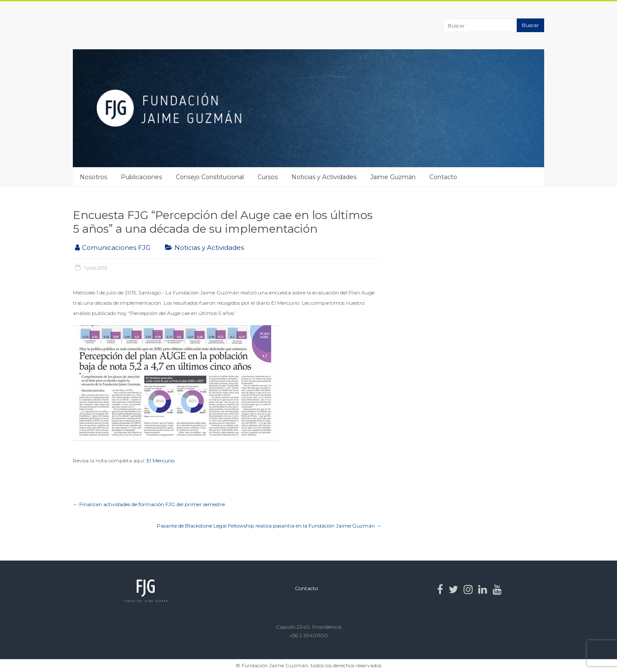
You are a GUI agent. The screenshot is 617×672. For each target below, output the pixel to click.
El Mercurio (160, 460)
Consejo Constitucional (210, 177)
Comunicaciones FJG (116, 247)
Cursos (268, 177)
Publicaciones (141, 177)
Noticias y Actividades (324, 177)
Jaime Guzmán (393, 177)
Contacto (443, 177)
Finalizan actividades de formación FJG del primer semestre (149, 504)
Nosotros (93, 177)
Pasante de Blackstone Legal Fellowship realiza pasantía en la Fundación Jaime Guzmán (269, 526)
